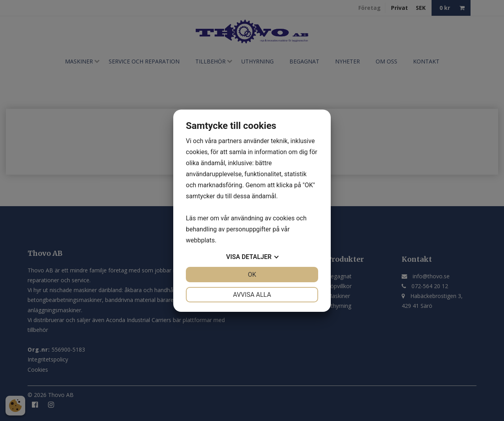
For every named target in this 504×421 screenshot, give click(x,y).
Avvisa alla (252, 295)
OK (252, 275)
